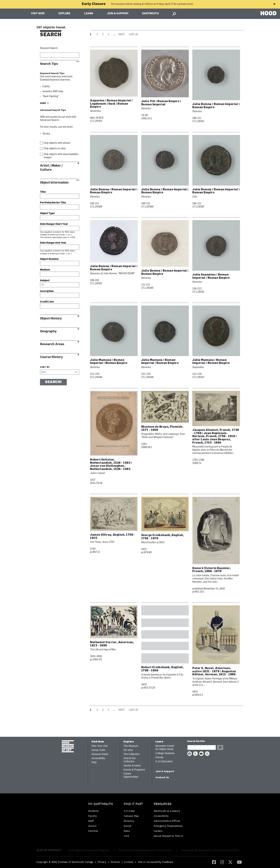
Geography (48, 331)
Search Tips (49, 64)
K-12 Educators (164, 761)
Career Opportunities (131, 775)
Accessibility (98, 758)
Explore (65, 14)
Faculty (160, 757)
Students (93, 811)
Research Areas (52, 344)
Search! (53, 382)
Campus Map (131, 816)
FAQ (94, 762)
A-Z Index (129, 811)
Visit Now (38, 14)
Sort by (45, 367)
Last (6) (133, 35)
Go (220, 747)
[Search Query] (202, 747)
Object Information (54, 183)
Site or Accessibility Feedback (155, 862)
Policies (115, 862)
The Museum (131, 746)
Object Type (47, 213)
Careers (158, 831)
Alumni (92, 826)
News (127, 831)
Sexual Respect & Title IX (168, 836)
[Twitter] (230, 862)
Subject (45, 281)
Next (122, 35)
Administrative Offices (167, 821)
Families (93, 831)
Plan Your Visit (99, 746)
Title (43, 192)
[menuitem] (102, 818)
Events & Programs (134, 770)
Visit (127, 836)
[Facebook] (214, 862)
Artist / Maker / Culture (51, 168)
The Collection (132, 754)
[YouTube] (239, 862)
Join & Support (118, 14)
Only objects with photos (57, 143)
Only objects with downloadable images (61, 156)
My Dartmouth (101, 804)
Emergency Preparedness (168, 826)
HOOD (268, 13)
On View (128, 750)
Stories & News (132, 766)
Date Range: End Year (53, 243)
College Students (165, 753)
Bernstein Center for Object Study (165, 747)
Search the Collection (130, 760)
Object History (51, 318)
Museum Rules (100, 754)
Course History (51, 357)
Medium (45, 270)
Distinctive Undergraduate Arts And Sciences (145, 850)
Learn (89, 14)
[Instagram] (222, 862)
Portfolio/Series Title (53, 203)
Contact (129, 862)
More (43, 103)
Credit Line (47, 302)
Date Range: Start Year (54, 224)
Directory (129, 821)
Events (128, 826)
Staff (91, 821)
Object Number (49, 259)
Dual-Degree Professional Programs (89, 850)
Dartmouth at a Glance (167, 811)
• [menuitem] (96, 862)
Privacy (102, 862)
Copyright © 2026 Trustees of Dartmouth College (65, 862)
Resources (163, 804)
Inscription (47, 291)
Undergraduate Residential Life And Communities (210, 850)
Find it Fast (133, 804)
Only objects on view (55, 149)
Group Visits (98, 750)
